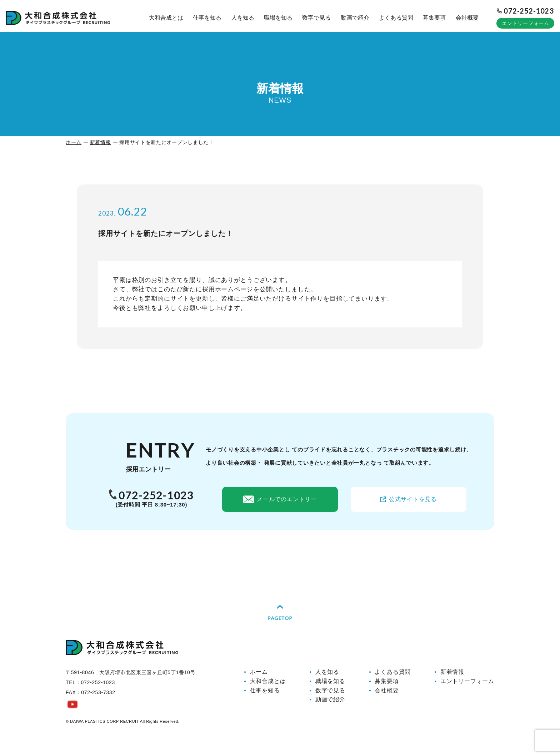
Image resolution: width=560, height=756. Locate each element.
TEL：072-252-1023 (90, 692)
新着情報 (101, 142)
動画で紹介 (355, 18)
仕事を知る (207, 18)
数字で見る (316, 18)
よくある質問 (396, 18)
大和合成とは (166, 18)
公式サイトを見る (409, 499)
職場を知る (278, 18)
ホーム (74, 142)
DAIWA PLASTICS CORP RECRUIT (104, 731)
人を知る (243, 18)
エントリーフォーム (526, 23)
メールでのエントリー (280, 499)
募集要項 (434, 18)
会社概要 (467, 18)
